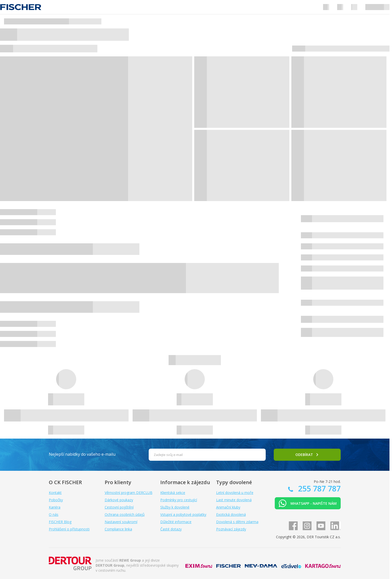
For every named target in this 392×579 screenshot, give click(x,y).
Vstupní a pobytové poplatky (183, 514)
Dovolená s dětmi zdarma (237, 522)
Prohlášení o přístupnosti (69, 529)
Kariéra (55, 507)
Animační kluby (228, 507)
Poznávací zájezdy (231, 529)
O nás (54, 514)
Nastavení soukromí (121, 522)
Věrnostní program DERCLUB (129, 493)
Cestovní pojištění (119, 507)
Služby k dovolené (175, 507)
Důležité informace (176, 522)
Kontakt (55, 493)
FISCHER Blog (60, 522)
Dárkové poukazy (119, 500)
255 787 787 (318, 489)
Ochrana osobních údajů (125, 514)
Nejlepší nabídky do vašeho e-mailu (82, 454)
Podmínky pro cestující (179, 500)
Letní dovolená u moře (235, 493)
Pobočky (56, 500)
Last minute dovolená (234, 500)
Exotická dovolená (231, 514)
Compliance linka (118, 529)
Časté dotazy (171, 529)
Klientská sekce (173, 493)
